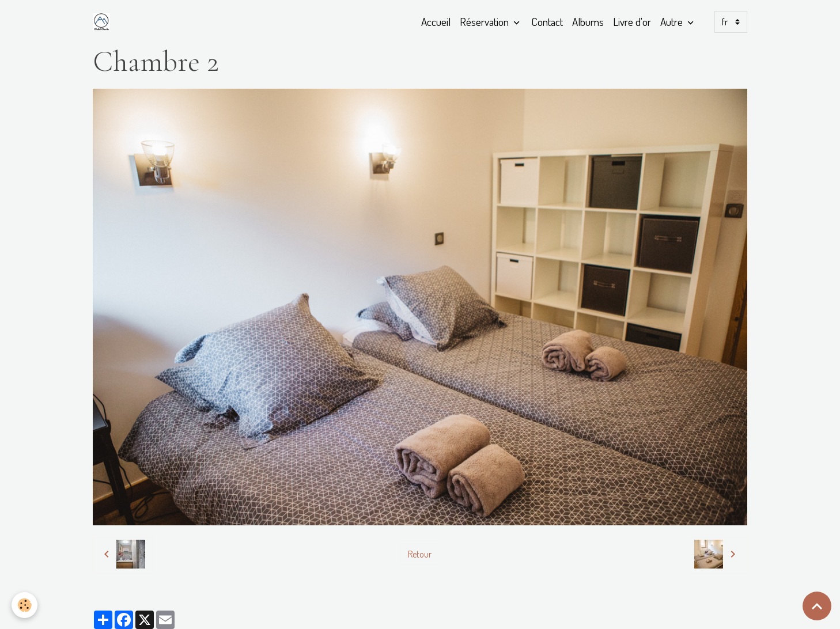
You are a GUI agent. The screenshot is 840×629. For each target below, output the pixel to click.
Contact (547, 22)
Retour (420, 554)
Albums (588, 22)
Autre (673, 22)
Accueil (436, 22)
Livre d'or (632, 22)
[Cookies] (24, 605)
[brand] (104, 22)
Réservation (485, 22)
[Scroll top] (817, 606)
